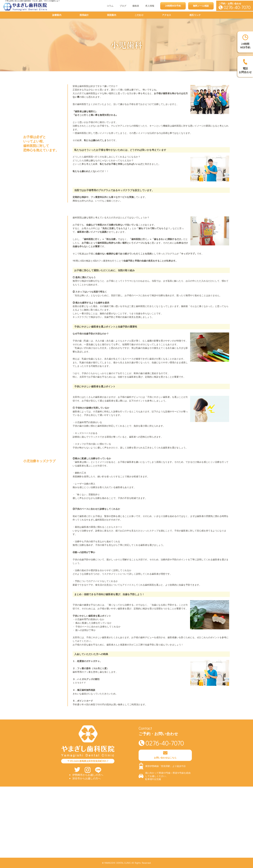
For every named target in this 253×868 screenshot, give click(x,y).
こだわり (139, 15)
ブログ (123, 6)
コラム (110, 6)
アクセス (167, 15)
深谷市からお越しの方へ (86, 778)
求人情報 (150, 6)
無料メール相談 (201, 6)
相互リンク (195, 15)
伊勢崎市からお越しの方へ (88, 775)
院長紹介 (84, 15)
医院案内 (112, 15)
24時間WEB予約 (173, 6)
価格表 (136, 6)
